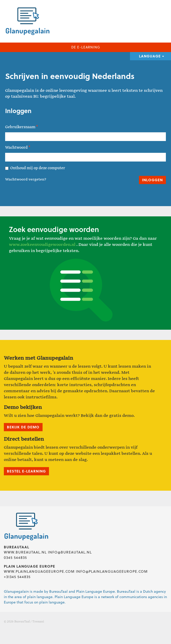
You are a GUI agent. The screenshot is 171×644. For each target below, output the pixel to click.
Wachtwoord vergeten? (26, 179)
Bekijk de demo (23, 427)
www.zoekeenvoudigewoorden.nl (42, 245)
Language (152, 56)
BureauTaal (22, 622)
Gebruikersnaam (21, 127)
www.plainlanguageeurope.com (39, 571)
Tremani (38, 622)
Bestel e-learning (26, 471)
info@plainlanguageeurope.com (112, 571)
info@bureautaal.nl (70, 552)
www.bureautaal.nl (25, 552)
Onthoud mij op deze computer (35, 168)
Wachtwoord (18, 148)
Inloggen (152, 180)
